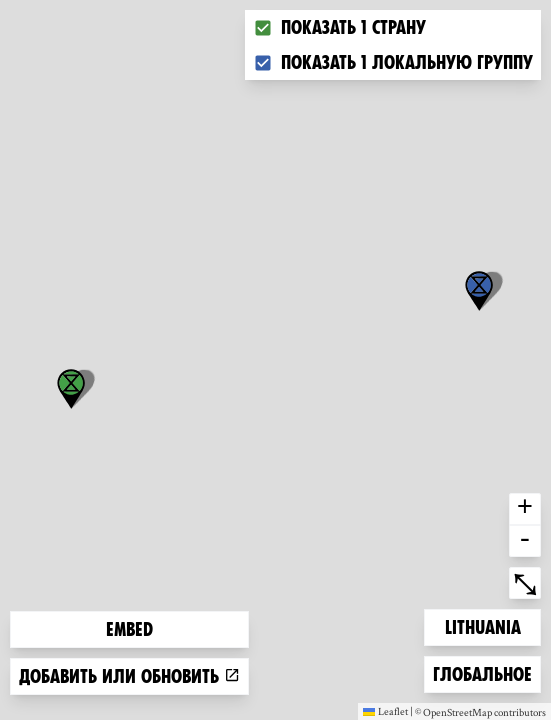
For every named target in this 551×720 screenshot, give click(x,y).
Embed (129, 629)
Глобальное (482, 672)
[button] (479, 291)
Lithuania (482, 625)
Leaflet (385, 711)
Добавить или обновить (129, 676)
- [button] (525, 541)
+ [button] (525, 509)
